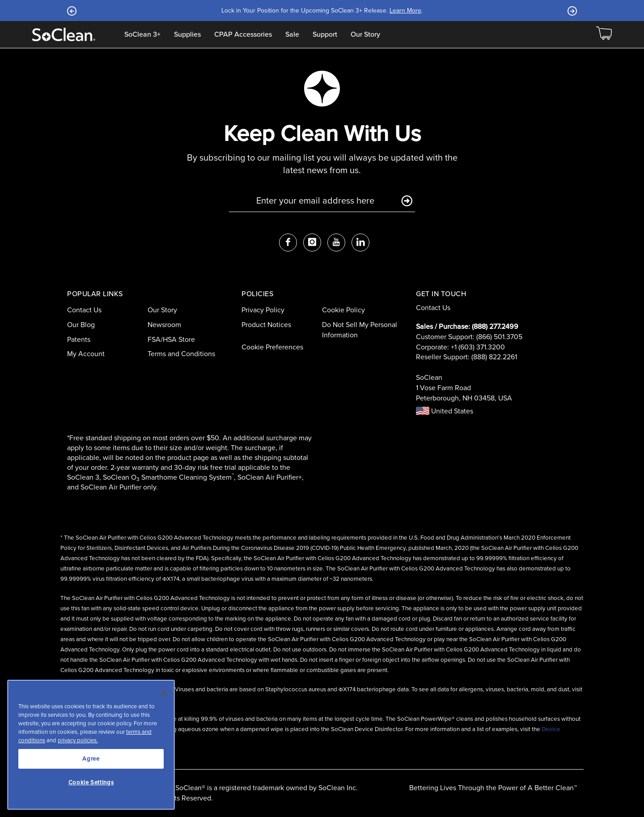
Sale (292, 34)
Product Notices (266, 325)
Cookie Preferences (272, 347)
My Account (86, 354)
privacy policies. (78, 740)
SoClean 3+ (142, 34)
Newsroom (164, 325)
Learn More (405, 11)
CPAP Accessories (243, 34)
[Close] (164, 693)
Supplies (187, 34)
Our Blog (81, 325)
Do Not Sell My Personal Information (360, 330)
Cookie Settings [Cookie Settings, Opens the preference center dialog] (91, 782)
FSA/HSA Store (171, 339)
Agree (91, 759)
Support (325, 34)
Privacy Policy (263, 310)
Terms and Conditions (181, 354)
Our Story (365, 34)
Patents (79, 339)
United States (445, 411)
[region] (91, 745)
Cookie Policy (343, 310)
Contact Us (84, 310)
